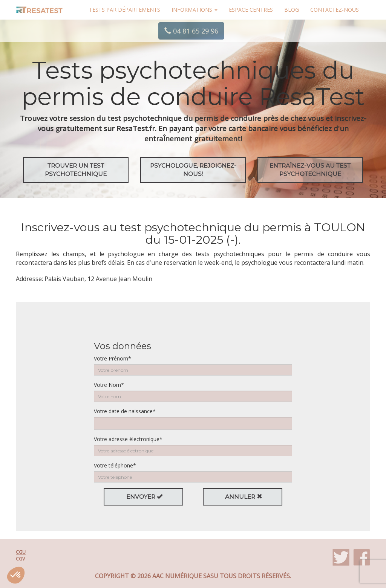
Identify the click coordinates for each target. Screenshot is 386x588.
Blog (292, 10)
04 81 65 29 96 (191, 31)
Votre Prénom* (113, 358)
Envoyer (144, 497)
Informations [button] (195, 10)
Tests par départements (125, 10)
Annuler (244, 497)
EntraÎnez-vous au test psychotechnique (310, 170)
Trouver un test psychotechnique (76, 170)
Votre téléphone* (115, 465)
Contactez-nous (335, 10)
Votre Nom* (109, 385)
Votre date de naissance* (125, 411)
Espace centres (251, 10)
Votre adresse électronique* (128, 439)
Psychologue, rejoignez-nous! (193, 170)
